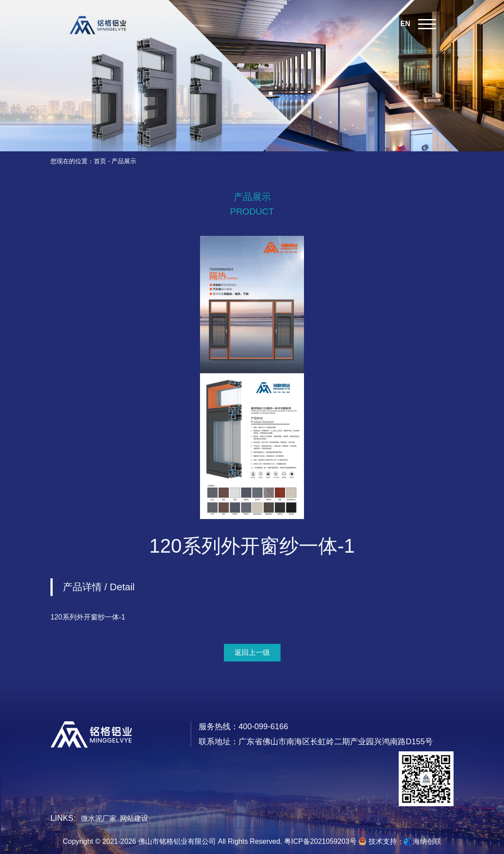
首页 (100, 161)
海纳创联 (427, 841)
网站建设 (134, 818)
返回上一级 (252, 652)
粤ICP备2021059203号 (320, 841)
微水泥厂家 (99, 818)
